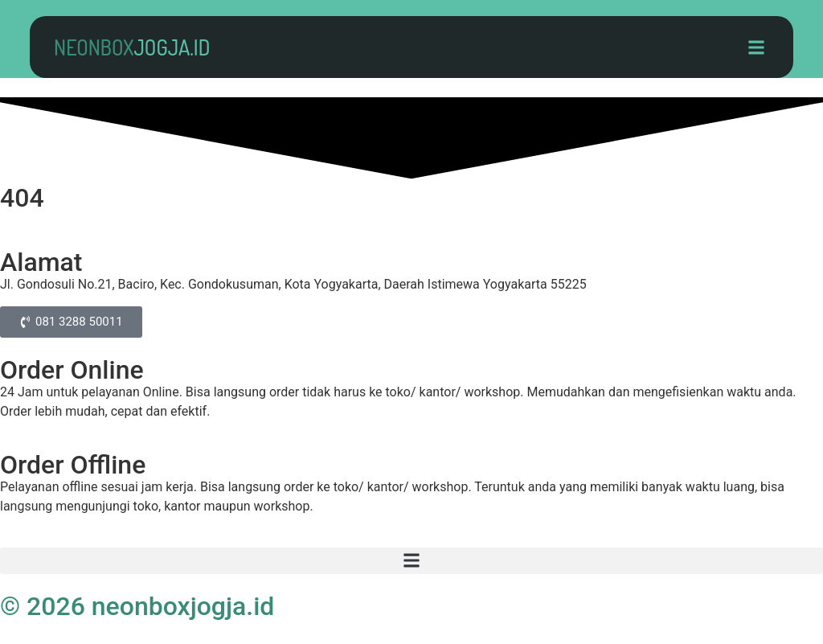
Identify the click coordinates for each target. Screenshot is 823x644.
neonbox (132, 47)
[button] (756, 47)
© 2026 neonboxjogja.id (137, 606)
